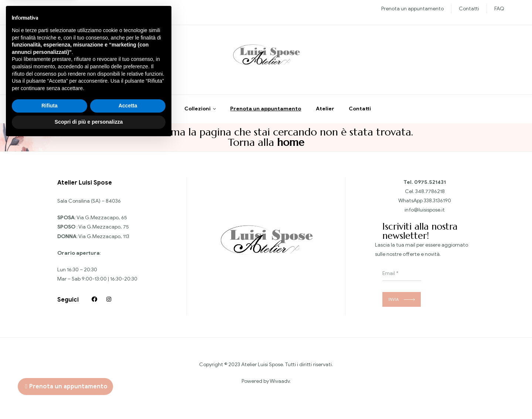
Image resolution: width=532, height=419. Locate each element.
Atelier (325, 112)
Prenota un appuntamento (412, 9)
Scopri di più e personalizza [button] (89, 399)
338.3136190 (437, 204)
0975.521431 (430, 186)
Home (162, 112)
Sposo (93, 9)
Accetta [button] (128, 383)
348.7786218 (430, 195)
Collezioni (197, 112)
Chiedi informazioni (64, 62)
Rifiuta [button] (50, 383)
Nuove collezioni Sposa (54, 9)
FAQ (499, 9)
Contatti (469, 9)
